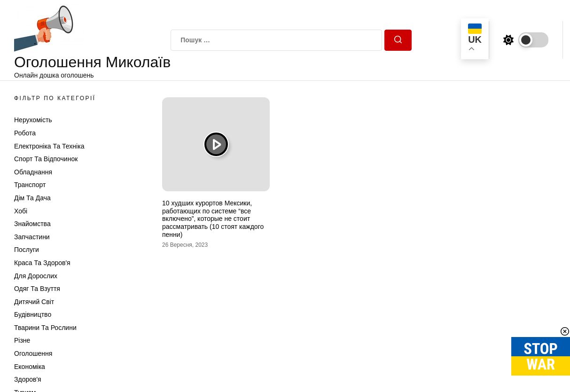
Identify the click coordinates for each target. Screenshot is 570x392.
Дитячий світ (34, 302)
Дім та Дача (32, 198)
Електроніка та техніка (49, 146)
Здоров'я (28, 379)
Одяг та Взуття (37, 289)
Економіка (30, 367)
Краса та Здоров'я (42, 263)
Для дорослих (36, 276)
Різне (22, 340)
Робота (25, 133)
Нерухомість (33, 120)
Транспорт (30, 185)
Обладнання (33, 172)
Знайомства (32, 224)
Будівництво (33, 314)
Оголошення (33, 353)
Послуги (27, 250)
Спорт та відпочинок (46, 159)
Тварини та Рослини (45, 328)
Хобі (21, 211)
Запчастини (32, 237)
